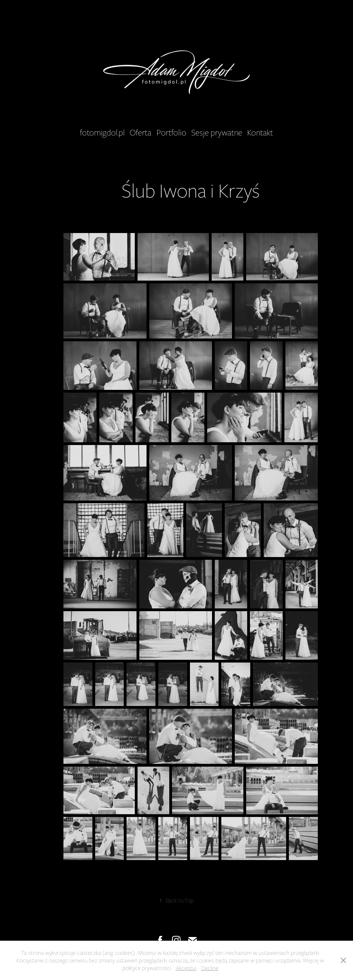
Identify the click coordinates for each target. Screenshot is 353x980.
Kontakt (260, 132)
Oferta (140, 132)
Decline (210, 968)
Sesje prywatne (217, 132)
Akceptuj (186, 968)
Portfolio (172, 132)
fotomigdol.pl (102, 132)
